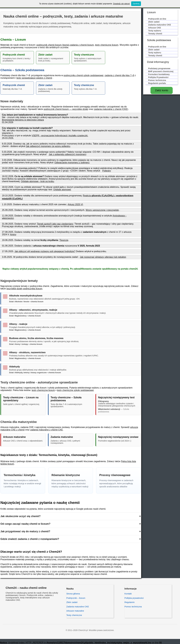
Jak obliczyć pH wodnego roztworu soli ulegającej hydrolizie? (45, 251)
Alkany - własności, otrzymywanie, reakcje (33, 310)
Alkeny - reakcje (18, 324)
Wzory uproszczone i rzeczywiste (102, 210)
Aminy (13, 235)
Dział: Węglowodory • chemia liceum (25, 316)
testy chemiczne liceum (107, 45)
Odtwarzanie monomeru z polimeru (72, 163)
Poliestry (107, 171)
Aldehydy (15, 367)
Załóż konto (162, 90)
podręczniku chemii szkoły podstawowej (83, 75)
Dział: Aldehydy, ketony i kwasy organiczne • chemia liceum (35, 373)
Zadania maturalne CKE (78, 607)
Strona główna (73, 594)
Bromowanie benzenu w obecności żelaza (23, 120)
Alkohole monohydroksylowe (26, 296)
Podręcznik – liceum (76, 598)
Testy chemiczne (74, 615)
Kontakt (128, 594)
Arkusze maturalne (75, 611)
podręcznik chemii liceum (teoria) (53, 45)
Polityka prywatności (134, 598)
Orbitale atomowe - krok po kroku (37, 181)
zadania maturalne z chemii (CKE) (111, 109)
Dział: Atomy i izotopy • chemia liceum (26, 344)
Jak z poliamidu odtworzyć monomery (67, 154)
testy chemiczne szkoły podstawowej (75, 390)
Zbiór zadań (72, 602)
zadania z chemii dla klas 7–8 (119, 75)
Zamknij (136, 4)
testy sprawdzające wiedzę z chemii (34, 78)
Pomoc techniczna (133, 607)
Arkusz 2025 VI (75, 204)
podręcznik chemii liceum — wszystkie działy (66, 109)
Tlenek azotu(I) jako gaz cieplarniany (55, 224)
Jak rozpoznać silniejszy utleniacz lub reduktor (103, 257)
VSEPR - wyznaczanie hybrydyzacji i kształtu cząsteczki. (60, 136)
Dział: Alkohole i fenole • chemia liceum (26, 302)
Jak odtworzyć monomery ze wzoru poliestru (48, 146)
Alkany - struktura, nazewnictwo (27, 352)
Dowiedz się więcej (121, 4)
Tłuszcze (64, 240)
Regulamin (130, 602)
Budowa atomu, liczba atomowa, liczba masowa (36, 338)
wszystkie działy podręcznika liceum (24, 289)
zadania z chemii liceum (82, 45)
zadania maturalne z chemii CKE (47, 430)
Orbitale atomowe (62, 190)
